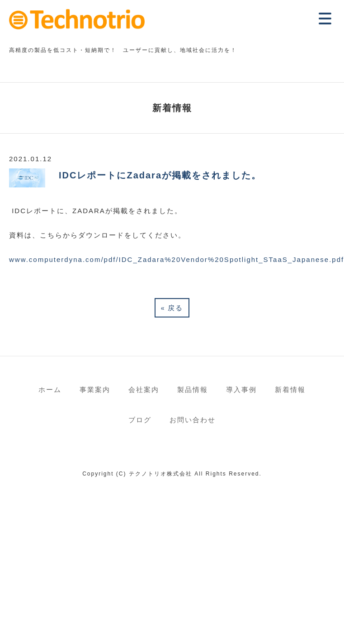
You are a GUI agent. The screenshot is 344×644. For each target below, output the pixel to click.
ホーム (50, 390)
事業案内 (95, 390)
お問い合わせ (193, 420)
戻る (172, 308)
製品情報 (193, 390)
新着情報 (290, 390)
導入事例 (241, 390)
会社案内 (144, 390)
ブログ (140, 420)
